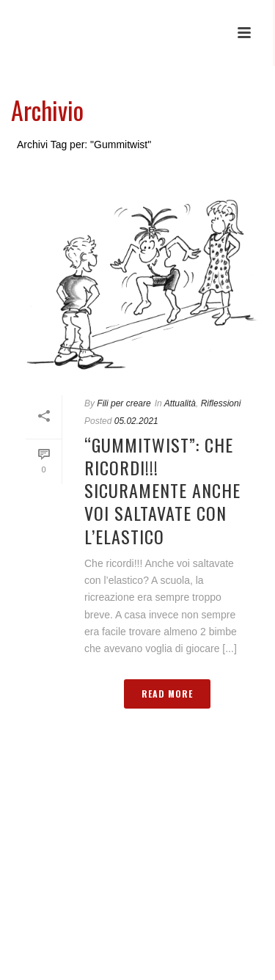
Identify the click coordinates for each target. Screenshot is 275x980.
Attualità (180, 403)
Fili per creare (124, 403)
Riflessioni (221, 403)
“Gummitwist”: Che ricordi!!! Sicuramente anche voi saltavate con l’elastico (162, 490)
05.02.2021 (136, 421)
